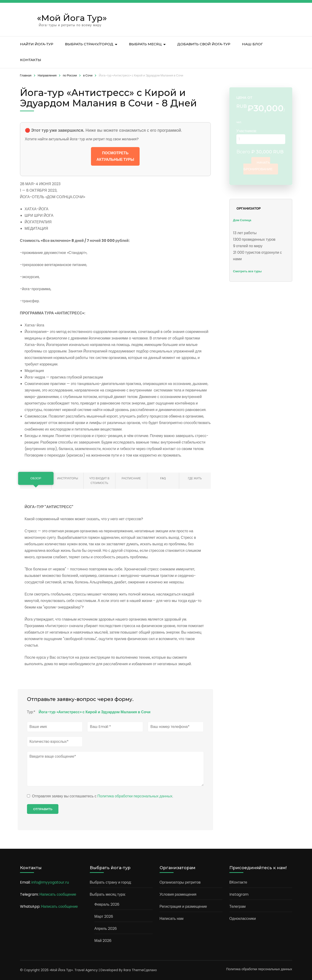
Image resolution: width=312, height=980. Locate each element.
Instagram (239, 894)
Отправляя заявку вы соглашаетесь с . (100, 796)
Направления (47, 75)
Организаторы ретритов (180, 882)
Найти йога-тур (37, 44)
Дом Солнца (242, 220)
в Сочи (88, 75)
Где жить (195, 478)
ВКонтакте (238, 882)
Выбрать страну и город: (111, 882)
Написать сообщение (58, 894)
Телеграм (238, 906)
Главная (26, 75)
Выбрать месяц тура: (108, 894)
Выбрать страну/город (89, 44)
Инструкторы (67, 478)
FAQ (163, 478)
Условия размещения (178, 894)
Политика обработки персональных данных (135, 796)
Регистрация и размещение (183, 906)
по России (70, 75)
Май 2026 (103, 941)
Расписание (131, 478)
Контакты (31, 60)
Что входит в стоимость (99, 481)
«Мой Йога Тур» (72, 18)
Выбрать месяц (145, 44)
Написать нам (172, 919)
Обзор (36, 478)
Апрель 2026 (106, 929)
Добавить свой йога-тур (204, 44)
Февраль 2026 (107, 904)
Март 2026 (104, 916)
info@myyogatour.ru (50, 882)
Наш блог (252, 44)
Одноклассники (243, 919)
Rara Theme (134, 970)
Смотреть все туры (247, 271)
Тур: (31, 712)
